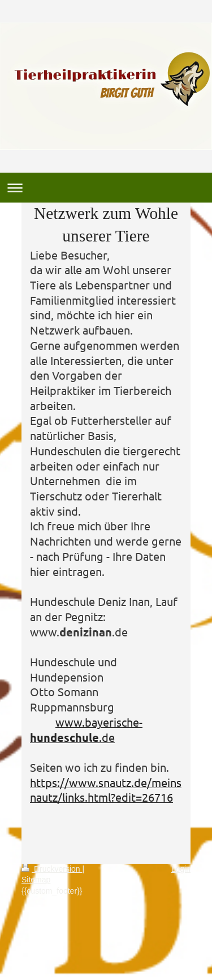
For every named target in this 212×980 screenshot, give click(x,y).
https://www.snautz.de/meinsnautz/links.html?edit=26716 (106, 790)
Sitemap (36, 880)
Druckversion (52, 869)
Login (181, 869)
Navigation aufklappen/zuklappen (106, 188)
